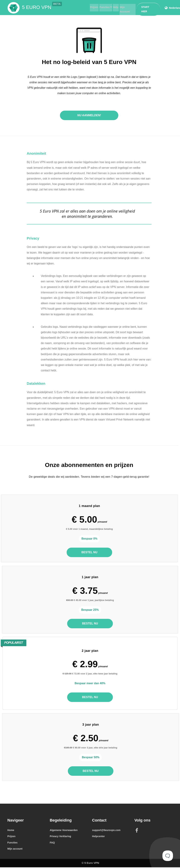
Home (11, 831)
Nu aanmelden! (89, 115)
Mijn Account (125, 7)
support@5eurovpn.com (106, 831)
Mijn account (15, 849)
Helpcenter (98, 837)
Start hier (147, 7)
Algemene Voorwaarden (64, 831)
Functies (101, 7)
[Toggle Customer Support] (168, 856)
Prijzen (90, 7)
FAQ (52, 843)
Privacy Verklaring (60, 837)
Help (113, 7)
